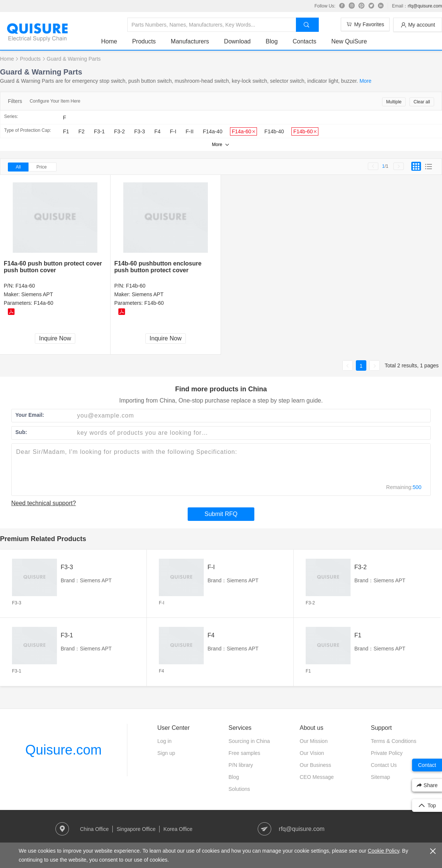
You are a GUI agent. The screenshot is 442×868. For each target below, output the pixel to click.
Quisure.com (63, 750)
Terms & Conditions (393, 741)
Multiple (394, 102)
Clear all (422, 102)
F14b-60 (136, 286)
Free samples (244, 753)
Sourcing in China (249, 741)
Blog (272, 41)
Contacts (304, 41)
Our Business (315, 765)
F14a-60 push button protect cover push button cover (53, 267)
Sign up (166, 753)
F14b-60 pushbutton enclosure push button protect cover (158, 267)
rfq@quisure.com (425, 6)
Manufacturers (190, 41)
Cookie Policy (384, 851)
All (18, 167)
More (366, 81)
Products (144, 41)
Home (109, 41)
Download (237, 41)
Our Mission (314, 741)
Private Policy (387, 753)
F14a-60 (25, 286)
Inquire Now (55, 338)
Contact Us (384, 765)
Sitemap (380, 777)
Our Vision (312, 753)
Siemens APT (37, 294)
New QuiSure (349, 41)
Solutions (239, 789)
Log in (164, 741)
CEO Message (317, 777)
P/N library (241, 765)
